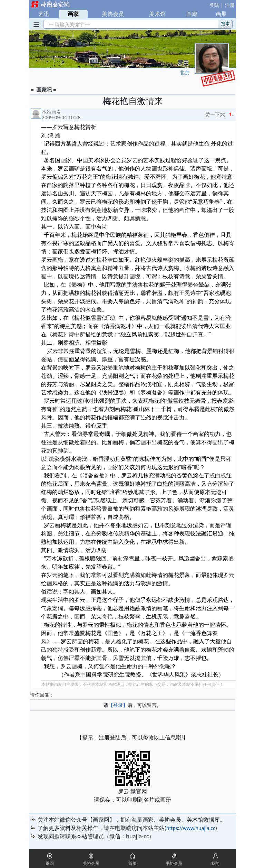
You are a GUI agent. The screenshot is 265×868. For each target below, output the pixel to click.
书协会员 (174, 863)
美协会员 (113, 14)
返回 (50, 863)
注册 (230, 5)
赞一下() (215, 114)
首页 (132, 863)
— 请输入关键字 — (68, 24)
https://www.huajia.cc (191, 828)
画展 (221, 14)
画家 (73, 14)
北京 (185, 72)
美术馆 (157, 14)
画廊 (192, 14)
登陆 (214, 5)
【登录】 (118, 705)
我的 (215, 863)
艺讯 (44, 14)
